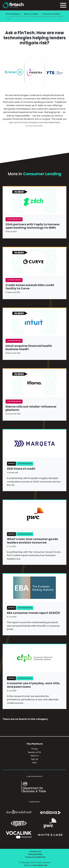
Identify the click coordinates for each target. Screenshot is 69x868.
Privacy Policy (35, 854)
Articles (11, 463)
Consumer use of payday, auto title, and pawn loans (34, 685)
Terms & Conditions (35, 857)
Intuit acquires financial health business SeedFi (29, 348)
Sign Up (35, 759)
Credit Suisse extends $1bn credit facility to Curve (30, 287)
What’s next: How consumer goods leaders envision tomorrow (32, 541)
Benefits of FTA (34, 752)
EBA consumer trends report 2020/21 (33, 613)
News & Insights (31, 14)
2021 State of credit (21, 469)
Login (34, 762)
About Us (35, 756)
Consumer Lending (51, 14)
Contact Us (35, 852)
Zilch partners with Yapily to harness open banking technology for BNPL (33, 226)
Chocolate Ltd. (40, 865)
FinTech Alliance (13, 14)
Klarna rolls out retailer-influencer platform (31, 408)
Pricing (34, 749)
